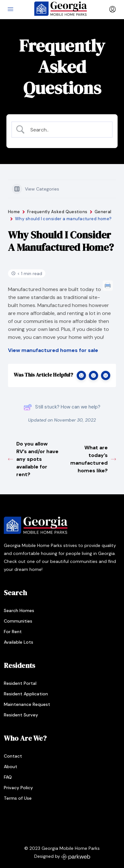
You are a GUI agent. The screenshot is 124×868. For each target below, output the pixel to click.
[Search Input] (67, 130)
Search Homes (19, 610)
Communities (18, 621)
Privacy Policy (18, 788)
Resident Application (26, 694)
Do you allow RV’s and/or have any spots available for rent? (33, 459)
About (11, 767)
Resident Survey (21, 715)
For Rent (13, 632)
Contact (13, 756)
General (103, 212)
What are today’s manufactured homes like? (93, 459)
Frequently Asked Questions (57, 212)
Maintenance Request (27, 704)
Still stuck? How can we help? (62, 407)
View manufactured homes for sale (53, 350)
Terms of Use (18, 798)
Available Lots (19, 642)
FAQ (8, 777)
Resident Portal (20, 683)
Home (14, 212)
